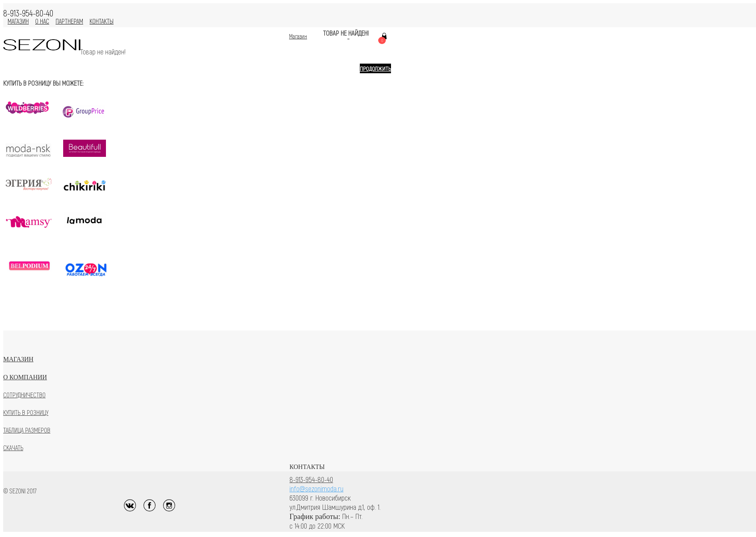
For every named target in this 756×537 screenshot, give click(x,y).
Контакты (102, 21)
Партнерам (69, 21)
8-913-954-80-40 (311, 479)
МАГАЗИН (18, 21)
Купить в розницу (26, 412)
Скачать (13, 448)
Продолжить (375, 68)
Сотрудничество (24, 395)
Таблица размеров (27, 430)
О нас (42, 21)
